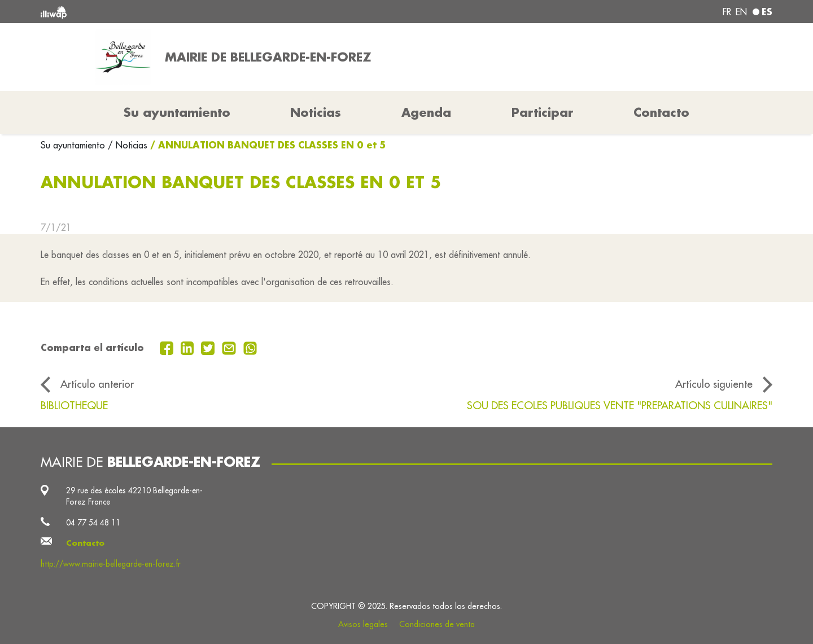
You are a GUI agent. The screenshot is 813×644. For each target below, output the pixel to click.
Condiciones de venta (437, 624)
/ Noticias (128, 145)
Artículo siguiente (714, 384)
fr (727, 12)
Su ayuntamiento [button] (177, 112)
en (741, 12)
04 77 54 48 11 (93, 523)
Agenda (426, 112)
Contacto (661, 112)
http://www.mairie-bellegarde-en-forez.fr (111, 564)
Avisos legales (363, 624)
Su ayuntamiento (74, 145)
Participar (543, 112)
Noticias (316, 112)
